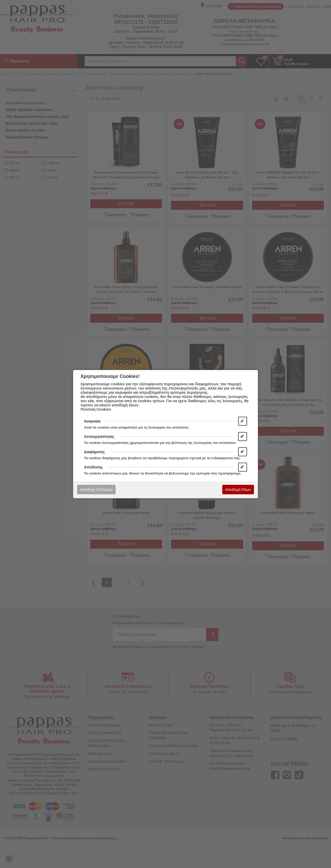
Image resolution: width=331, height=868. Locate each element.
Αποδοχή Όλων (238, 490)
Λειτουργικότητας (99, 437)
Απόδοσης (93, 467)
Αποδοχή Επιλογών (96, 490)
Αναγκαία (92, 421)
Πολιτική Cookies (96, 409)
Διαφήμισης (94, 452)
